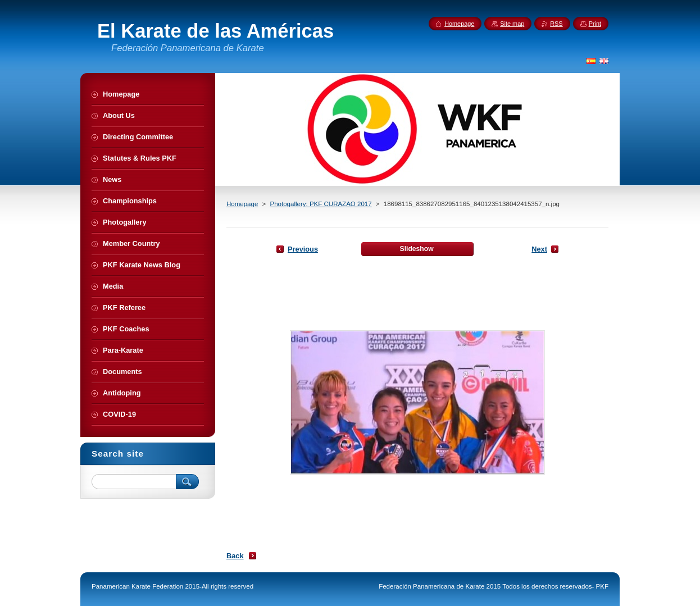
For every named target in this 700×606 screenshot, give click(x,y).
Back (235, 556)
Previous (303, 249)
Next (539, 249)
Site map (512, 24)
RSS (556, 24)
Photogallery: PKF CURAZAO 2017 (321, 204)
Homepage (242, 204)
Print (595, 24)
